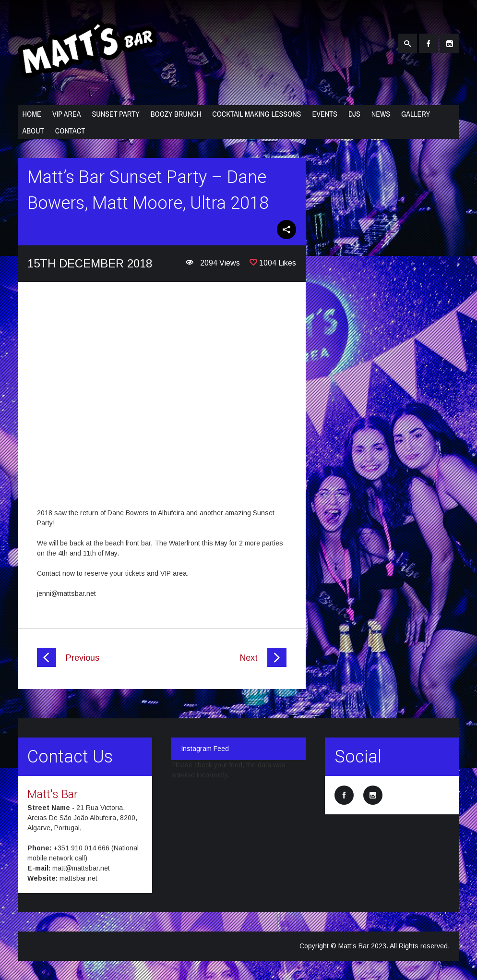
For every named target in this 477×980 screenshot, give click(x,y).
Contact (70, 131)
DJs (354, 114)
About (33, 131)
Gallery (416, 114)
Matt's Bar (53, 794)
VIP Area (67, 114)
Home (32, 114)
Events (325, 114)
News (381, 114)
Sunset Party (115, 114)
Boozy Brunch (176, 114)
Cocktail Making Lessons (256, 114)
